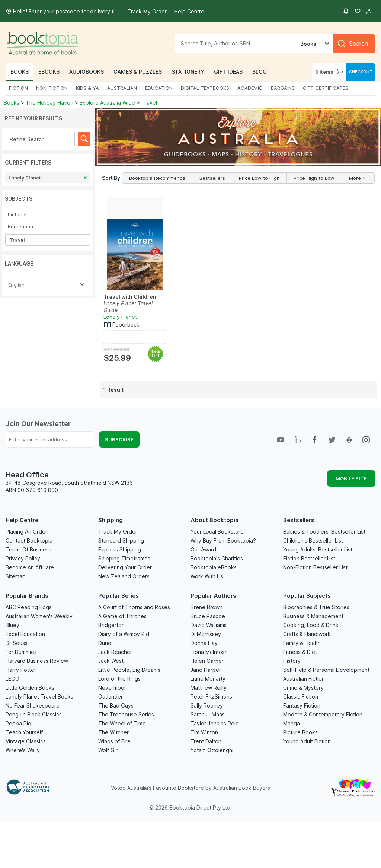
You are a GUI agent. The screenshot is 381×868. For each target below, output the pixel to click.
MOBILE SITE (351, 478)
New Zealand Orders (124, 576)
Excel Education (25, 634)
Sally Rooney (207, 705)
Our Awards (205, 549)
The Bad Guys (116, 705)
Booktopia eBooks (214, 567)
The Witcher (113, 732)
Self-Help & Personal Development (326, 670)
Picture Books (300, 732)
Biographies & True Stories (316, 607)
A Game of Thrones (122, 616)
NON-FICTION (52, 88)
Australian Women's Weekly (39, 616)
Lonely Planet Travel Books (39, 697)
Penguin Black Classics (34, 714)
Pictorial (17, 214)
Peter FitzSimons (211, 697)
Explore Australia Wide (107, 103)
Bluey (12, 625)
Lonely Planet (48, 178)
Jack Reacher (115, 652)
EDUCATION (159, 88)
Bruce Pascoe (208, 616)
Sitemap (16, 576)
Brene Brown (206, 607)
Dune (105, 643)
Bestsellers (212, 178)
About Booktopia (214, 520)
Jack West (111, 661)
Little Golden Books (30, 688)
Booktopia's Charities (217, 558)
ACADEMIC (250, 88)
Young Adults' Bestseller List (318, 549)
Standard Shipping (121, 540)
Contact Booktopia (29, 540)
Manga (292, 723)
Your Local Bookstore (217, 532)
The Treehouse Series (126, 714)
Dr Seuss (17, 643)
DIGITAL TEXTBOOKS (205, 88)
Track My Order (118, 532)
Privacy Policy (23, 558)
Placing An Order (26, 532)
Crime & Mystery (303, 688)
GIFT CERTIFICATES (326, 88)
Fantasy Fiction (302, 705)
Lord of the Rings (119, 679)
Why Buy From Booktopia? (223, 540)
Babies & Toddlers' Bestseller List (324, 532)
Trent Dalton (206, 741)
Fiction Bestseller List (309, 558)
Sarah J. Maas (208, 714)
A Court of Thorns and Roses (134, 607)
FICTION (18, 88)
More (358, 178)
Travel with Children (130, 297)
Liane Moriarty (208, 679)
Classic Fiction (301, 697)
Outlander (111, 697)
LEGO (12, 679)
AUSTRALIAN (122, 88)
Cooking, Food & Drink (311, 625)
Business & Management (313, 616)
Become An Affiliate (30, 567)
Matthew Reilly (209, 688)
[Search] (354, 44)
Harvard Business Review (37, 661)
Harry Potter (21, 670)
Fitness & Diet (300, 652)
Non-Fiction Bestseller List (315, 567)
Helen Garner (207, 661)
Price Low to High (259, 178)
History (292, 661)
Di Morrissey (206, 634)
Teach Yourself (24, 732)
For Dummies (21, 652)
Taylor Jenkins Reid (215, 723)
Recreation (20, 226)
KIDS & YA (87, 88)
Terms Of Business (28, 549)
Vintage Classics (26, 741)
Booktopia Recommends (157, 178)
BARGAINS (283, 88)
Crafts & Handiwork (307, 634)
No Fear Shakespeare (33, 705)
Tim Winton (204, 732)
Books (12, 103)
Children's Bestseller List (313, 540)
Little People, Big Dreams (129, 670)
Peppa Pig (18, 723)
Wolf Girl (108, 750)
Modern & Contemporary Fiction (323, 714)
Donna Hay (204, 643)
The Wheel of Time (122, 723)
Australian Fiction (304, 679)
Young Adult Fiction (307, 741)
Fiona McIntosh (209, 652)
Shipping (111, 520)
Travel (149, 103)
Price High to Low (314, 178)
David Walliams (209, 625)
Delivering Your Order (125, 567)
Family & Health (302, 643)
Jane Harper (206, 670)
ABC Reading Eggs (29, 607)
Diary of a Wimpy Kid (124, 634)
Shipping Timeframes (124, 558)
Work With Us (207, 576)
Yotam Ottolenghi (212, 750)
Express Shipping (120, 549)
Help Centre (22, 520)
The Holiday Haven (49, 103)
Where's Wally (23, 750)
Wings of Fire (114, 741)
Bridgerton (111, 625)
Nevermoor (112, 688)
